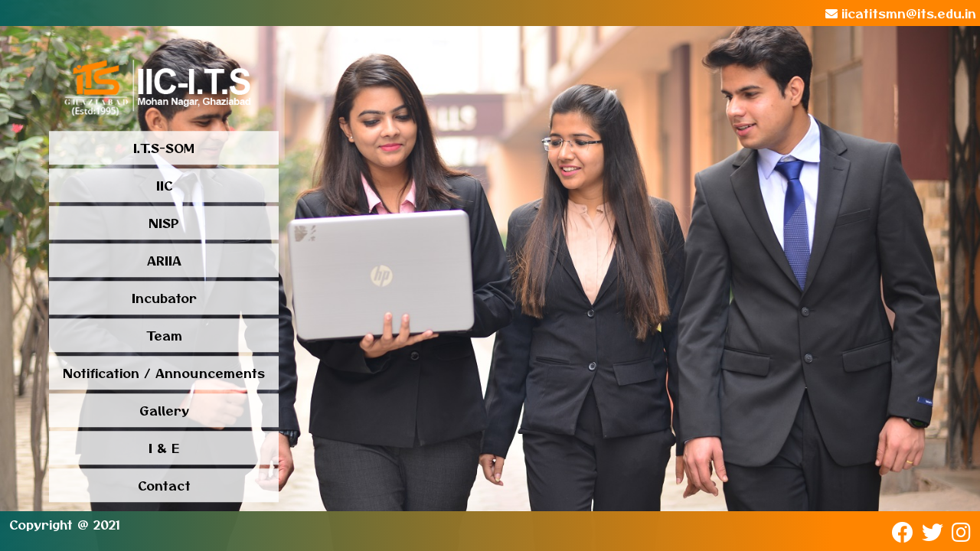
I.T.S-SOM (164, 148)
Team (164, 336)
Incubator (164, 298)
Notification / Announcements (164, 373)
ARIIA (164, 261)
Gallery (164, 411)
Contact (164, 486)
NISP (164, 223)
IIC (164, 186)
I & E (164, 448)
